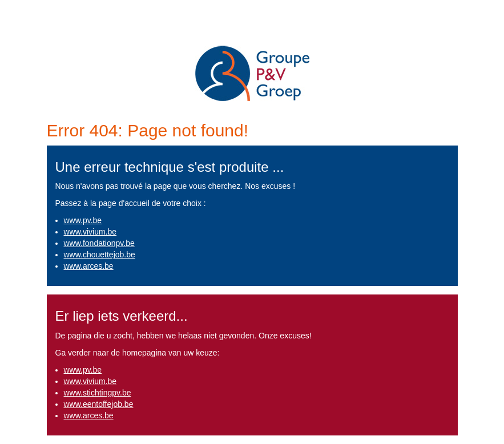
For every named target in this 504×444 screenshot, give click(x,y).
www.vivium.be (90, 232)
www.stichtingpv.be (98, 393)
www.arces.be (89, 266)
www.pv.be (83, 220)
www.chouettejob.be (100, 255)
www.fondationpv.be (99, 243)
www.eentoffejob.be (99, 404)
